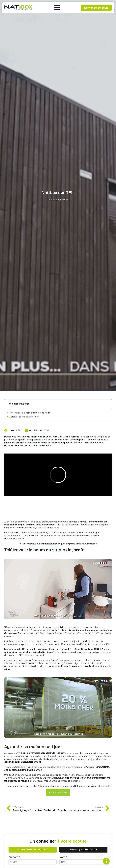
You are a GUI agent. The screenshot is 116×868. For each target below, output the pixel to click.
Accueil (52, 199)
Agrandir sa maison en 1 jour (24, 417)
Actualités (63, 199)
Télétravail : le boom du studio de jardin (30, 413)
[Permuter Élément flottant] (106, 861)
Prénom (14, 857)
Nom (63, 857)
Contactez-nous (58, 793)
